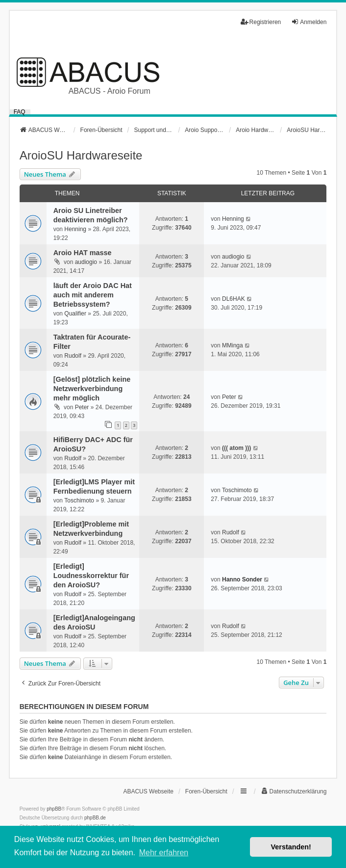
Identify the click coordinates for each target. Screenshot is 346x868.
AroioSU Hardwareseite (81, 155)
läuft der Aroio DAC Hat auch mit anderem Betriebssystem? (93, 295)
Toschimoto (79, 500)
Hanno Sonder (242, 579)
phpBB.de (95, 818)
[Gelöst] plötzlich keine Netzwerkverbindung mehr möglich (92, 389)
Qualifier (75, 314)
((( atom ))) (236, 448)
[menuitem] (294, 791)
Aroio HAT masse (83, 253)
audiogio (86, 262)
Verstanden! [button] (291, 847)
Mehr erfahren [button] (164, 853)
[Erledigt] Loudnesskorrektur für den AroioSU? (91, 576)
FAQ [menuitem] (20, 112)
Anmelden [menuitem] (309, 22)
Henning (75, 229)
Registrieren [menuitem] (261, 22)
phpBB (54, 809)
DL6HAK (234, 299)
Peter (82, 407)
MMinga (233, 345)
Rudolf (73, 356)
